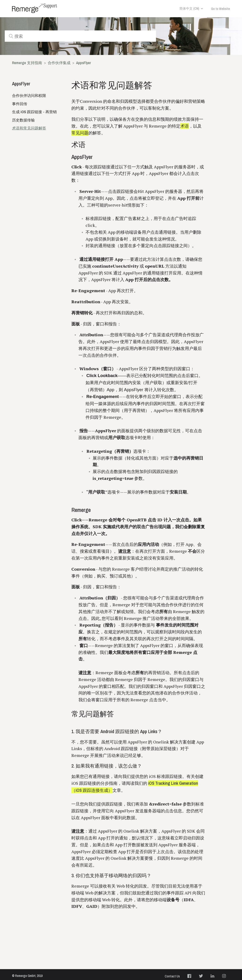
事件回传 (20, 104)
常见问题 (80, 133)
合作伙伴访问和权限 (29, 96)
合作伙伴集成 (59, 63)
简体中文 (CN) (189, 8)
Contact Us (172, 976)
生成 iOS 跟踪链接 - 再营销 (34, 112)
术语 (185, 126)
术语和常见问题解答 (29, 128)
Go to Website (220, 9)
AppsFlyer (84, 63)
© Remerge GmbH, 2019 (27, 976)
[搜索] (80, 36)
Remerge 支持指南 (27, 63)
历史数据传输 (23, 120)
